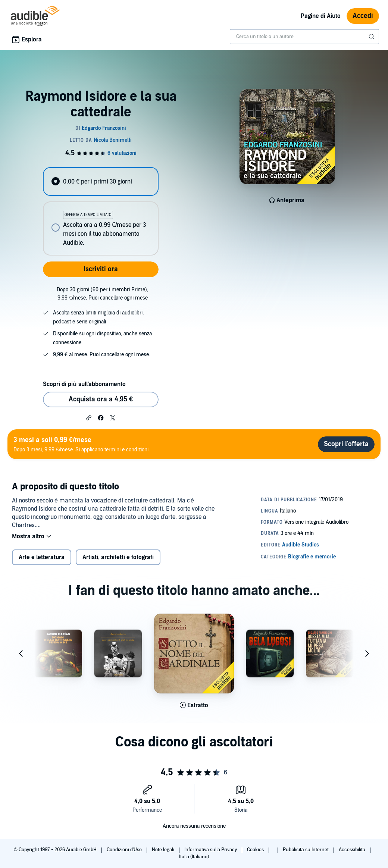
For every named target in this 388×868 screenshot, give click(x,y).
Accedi (363, 16)
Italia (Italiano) (194, 857)
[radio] (101, 181)
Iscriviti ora (101, 269)
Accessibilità (353, 850)
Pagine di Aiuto (321, 16)
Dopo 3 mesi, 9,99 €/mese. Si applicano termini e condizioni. (82, 444)
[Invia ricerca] (372, 37)
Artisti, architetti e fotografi (118, 557)
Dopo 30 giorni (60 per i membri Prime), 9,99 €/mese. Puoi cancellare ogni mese (102, 294)
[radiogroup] (101, 211)
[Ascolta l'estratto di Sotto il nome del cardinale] (194, 705)
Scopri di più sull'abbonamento (84, 384)
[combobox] (304, 37)
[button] (89, 417)
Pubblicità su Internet (306, 850)
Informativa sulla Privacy (211, 850)
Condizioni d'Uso (125, 850)
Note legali (164, 850)
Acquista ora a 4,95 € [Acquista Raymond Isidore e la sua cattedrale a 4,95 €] (101, 399)
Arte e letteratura (42, 557)
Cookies (256, 850)
